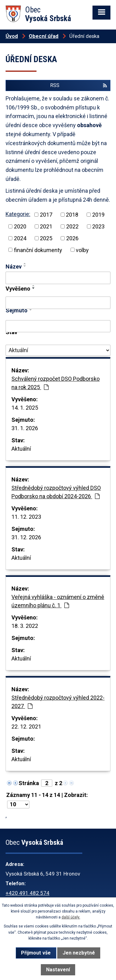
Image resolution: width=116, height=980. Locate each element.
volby (82, 250)
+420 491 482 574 (28, 893)
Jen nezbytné (79, 953)
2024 (20, 238)
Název (14, 267)
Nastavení (58, 970)
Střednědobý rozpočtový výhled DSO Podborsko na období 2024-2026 (56, 492)
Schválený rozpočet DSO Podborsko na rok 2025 (56, 383)
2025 (46, 238)
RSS (79, 85)
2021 (46, 226)
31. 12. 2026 (26, 537)
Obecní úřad (44, 36)
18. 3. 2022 (25, 626)
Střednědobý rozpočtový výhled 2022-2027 (58, 702)
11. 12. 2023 (26, 517)
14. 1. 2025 (25, 408)
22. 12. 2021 (26, 727)
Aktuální (21, 449)
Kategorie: (18, 214)
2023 (98, 226)
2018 (72, 215)
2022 (72, 226)
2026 (72, 238)
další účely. (71, 917)
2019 (98, 215)
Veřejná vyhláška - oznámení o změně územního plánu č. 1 (58, 601)
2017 (46, 215)
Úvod (12, 36)
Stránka (29, 783)
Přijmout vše (36, 953)
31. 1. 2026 (25, 428)
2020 (20, 226)
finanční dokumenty (38, 250)
